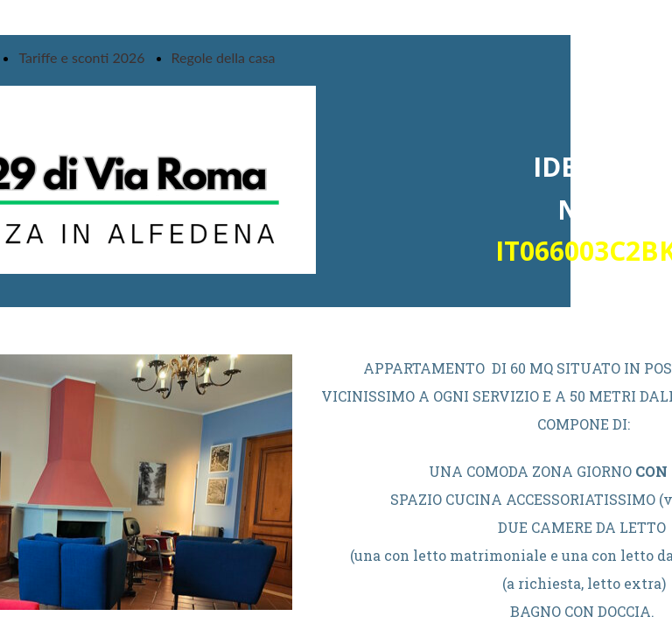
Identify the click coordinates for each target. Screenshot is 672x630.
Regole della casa (224, 57)
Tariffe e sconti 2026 (81, 57)
